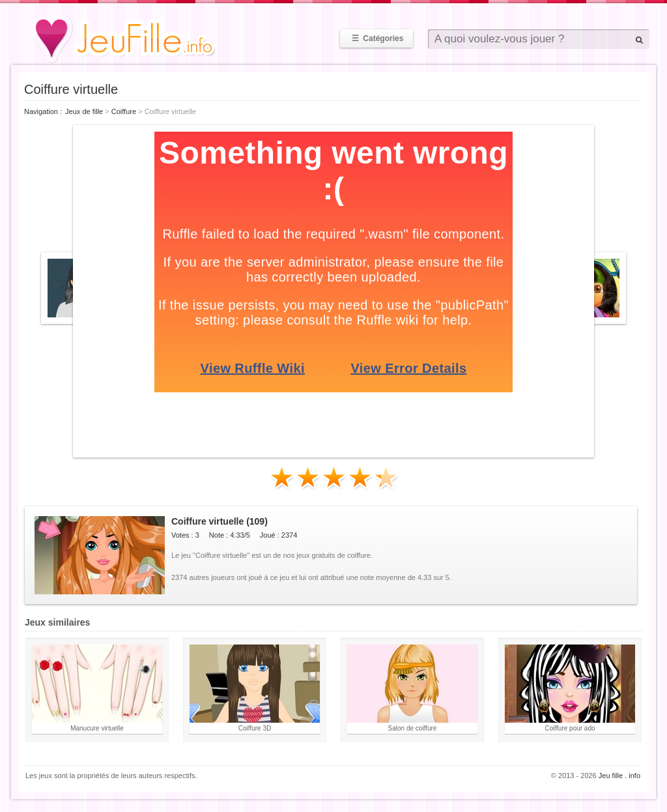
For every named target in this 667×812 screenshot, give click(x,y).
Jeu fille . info (619, 776)
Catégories (376, 38)
